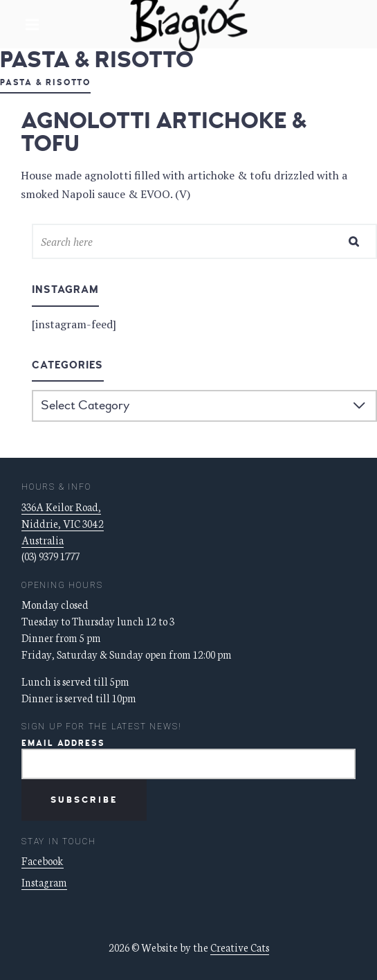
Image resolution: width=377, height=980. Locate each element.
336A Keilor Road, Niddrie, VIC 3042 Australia (63, 523)
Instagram (44, 882)
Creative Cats (240, 947)
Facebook (43, 861)
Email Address (63, 743)
